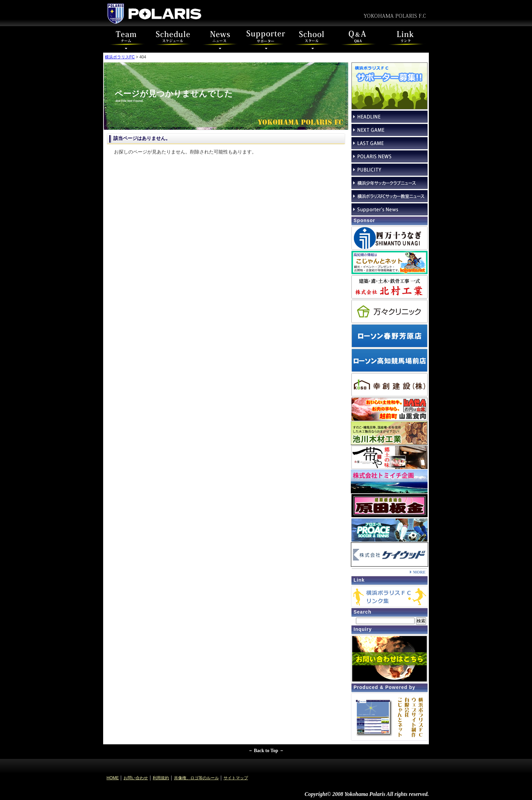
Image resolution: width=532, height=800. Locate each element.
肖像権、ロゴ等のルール (196, 778)
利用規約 (161, 778)
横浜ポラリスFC (120, 57)
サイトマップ (236, 778)
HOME (113, 778)
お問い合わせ (136, 778)
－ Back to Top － (266, 751)
